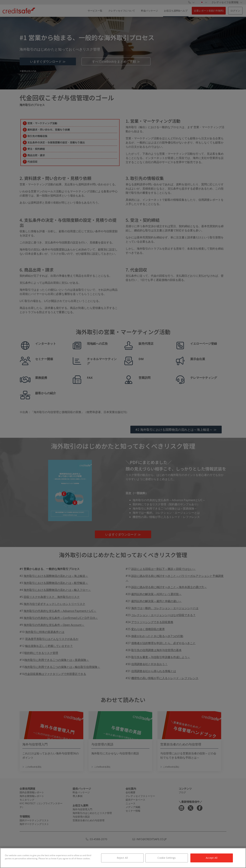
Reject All (122, 858)
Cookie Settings (167, 858)
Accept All (212, 858)
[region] (123, 858)
